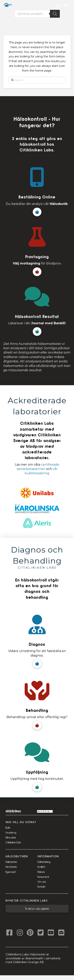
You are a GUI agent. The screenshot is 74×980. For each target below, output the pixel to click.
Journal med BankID (48, 323)
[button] (66, 6)
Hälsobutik (59, 204)
